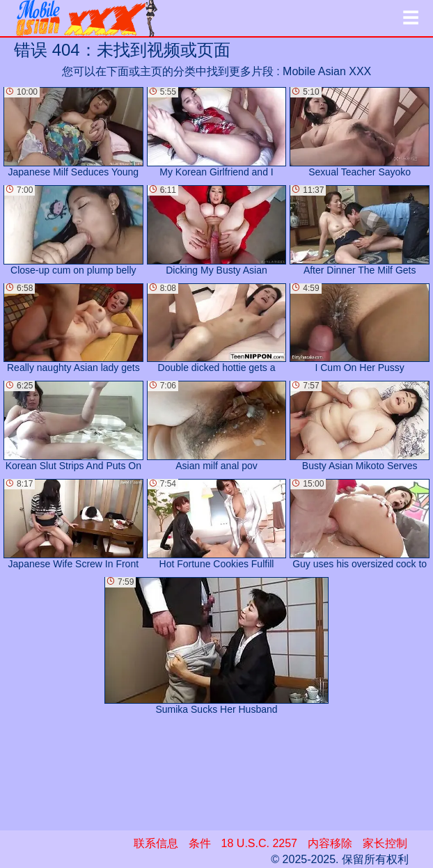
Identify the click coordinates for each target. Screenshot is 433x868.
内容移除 (330, 843)
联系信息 (156, 843)
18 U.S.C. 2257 (259, 843)
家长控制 (385, 843)
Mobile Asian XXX (327, 71)
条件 (200, 843)
